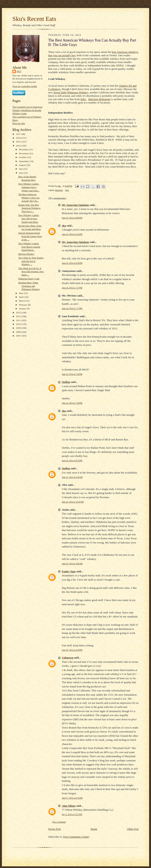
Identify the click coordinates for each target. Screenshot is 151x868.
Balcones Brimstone (99, 99)
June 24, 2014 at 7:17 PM (72, 288)
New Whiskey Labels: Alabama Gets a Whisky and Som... (29, 187)
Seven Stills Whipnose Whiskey (71, 92)
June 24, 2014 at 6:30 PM (72, 263)
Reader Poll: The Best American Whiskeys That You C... (29, 208)
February (23, 305)
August (23, 165)
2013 (19, 313)
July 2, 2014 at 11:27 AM (72, 814)
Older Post (133, 829)
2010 (19, 324)
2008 (19, 332)
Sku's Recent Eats (34, 19)
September (24, 161)
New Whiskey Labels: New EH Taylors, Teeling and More (29, 218)
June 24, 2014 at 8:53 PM (72, 461)
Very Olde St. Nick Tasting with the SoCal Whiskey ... (31, 261)
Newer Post (54, 829)
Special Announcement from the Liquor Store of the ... (30, 236)
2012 (19, 316)
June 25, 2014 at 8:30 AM (72, 477)
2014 (19, 146)
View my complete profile (25, 86)
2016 (19, 138)
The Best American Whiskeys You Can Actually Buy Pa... (29, 198)
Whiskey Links (20, 113)
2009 (19, 328)
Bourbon (59, 190)
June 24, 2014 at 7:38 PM (72, 403)
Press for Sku (19, 123)
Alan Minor (69, 806)
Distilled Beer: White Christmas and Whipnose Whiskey (29, 286)
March (22, 301)
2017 (19, 134)
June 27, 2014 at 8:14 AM (72, 798)
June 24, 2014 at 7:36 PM (72, 374)
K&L (83, 99)
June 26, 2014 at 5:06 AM (72, 564)
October (23, 157)
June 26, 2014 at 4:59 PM (72, 650)
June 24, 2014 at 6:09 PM (72, 218)
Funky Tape (69, 571)
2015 (19, 142)
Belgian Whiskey (26, 254)
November (24, 153)
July (21, 169)
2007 (19, 336)
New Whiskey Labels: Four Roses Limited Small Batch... (29, 247)
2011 (19, 320)
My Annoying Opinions (75, 205)
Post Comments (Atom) (76, 837)
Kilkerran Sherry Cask (29, 279)
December (24, 149)
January (23, 309)
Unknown (68, 658)
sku (19, 71)
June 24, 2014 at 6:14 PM (72, 234)
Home (94, 829)
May (21, 293)
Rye (67, 190)
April (22, 297)
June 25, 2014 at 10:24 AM (73, 502)
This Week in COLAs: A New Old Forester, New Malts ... (31, 272)
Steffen (66, 382)
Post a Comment (59, 822)
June (21, 173)
